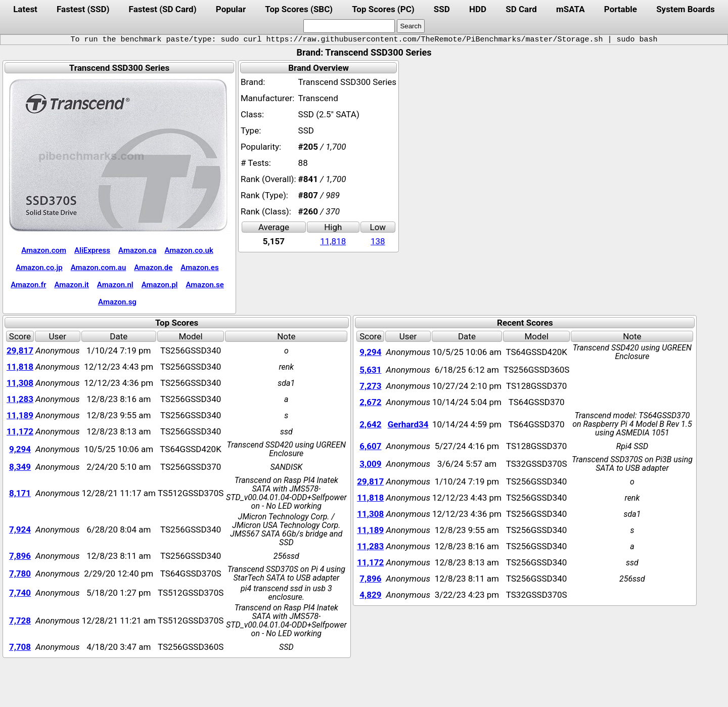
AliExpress (92, 250)
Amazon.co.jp (39, 268)
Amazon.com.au (99, 268)
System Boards (686, 9)
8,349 (20, 467)
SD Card (521, 9)
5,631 (370, 370)
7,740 (20, 593)
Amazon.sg (117, 302)
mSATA (571, 9)
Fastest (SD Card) (163, 9)
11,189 (20, 415)
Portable (621, 9)
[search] (349, 26)
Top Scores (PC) (383, 9)
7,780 (20, 573)
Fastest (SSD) (83, 9)
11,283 (20, 399)
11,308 (20, 383)
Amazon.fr (28, 285)
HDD (478, 9)
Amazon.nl (115, 285)
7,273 (370, 386)
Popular (231, 9)
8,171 (20, 493)
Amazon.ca (137, 250)
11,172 (20, 431)
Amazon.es (199, 268)
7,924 (20, 529)
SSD (442, 9)
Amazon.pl (160, 285)
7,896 (20, 556)
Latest (25, 9)
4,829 (370, 595)
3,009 (370, 464)
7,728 (20, 621)
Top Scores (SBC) (299, 9)
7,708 (20, 647)
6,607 (370, 446)
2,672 (370, 402)
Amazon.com (44, 250)
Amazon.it (71, 285)
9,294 (20, 449)
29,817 (20, 350)
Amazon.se (205, 285)
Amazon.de (153, 268)
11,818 (333, 241)
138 (378, 241)
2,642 (370, 424)
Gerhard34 (408, 424)
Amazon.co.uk (189, 250)
